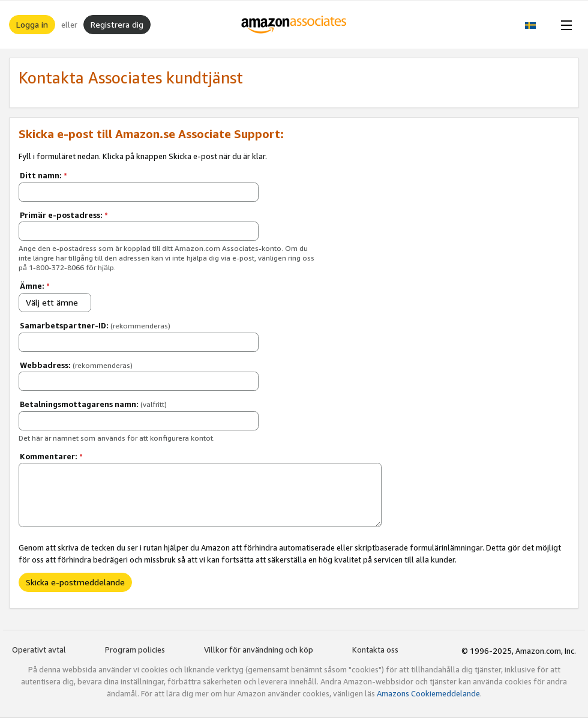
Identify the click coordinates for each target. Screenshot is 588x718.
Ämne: (35, 286)
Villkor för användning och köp (259, 650)
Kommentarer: (51, 456)
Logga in (32, 24)
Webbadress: (76, 365)
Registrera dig (117, 24)
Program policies (135, 650)
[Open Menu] (564, 25)
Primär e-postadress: (64, 215)
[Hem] (294, 25)
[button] (537, 25)
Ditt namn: (43, 175)
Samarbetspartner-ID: (95, 325)
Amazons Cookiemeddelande (428, 693)
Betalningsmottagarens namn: (93, 404)
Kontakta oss (375, 650)
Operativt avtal (39, 650)
